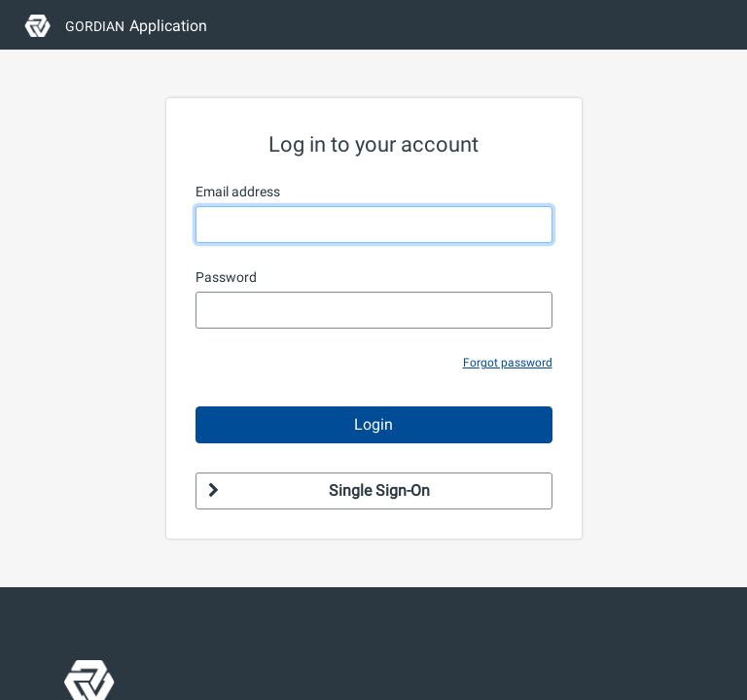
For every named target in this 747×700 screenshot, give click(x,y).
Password (226, 277)
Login (373, 424)
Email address (238, 192)
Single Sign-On (319, 490)
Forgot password (508, 363)
